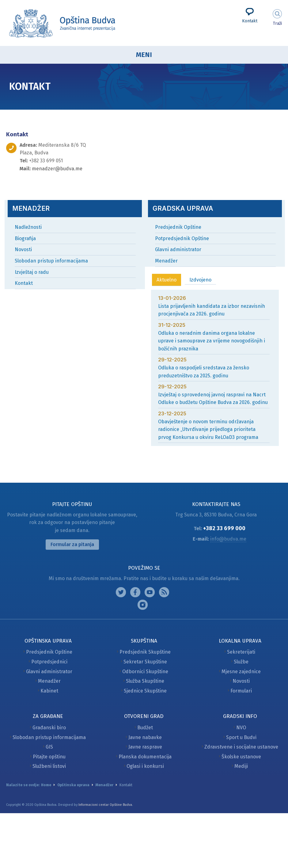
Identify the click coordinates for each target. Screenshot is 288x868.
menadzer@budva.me (57, 169)
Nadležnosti (28, 227)
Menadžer (166, 261)
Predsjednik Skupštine (145, 652)
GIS (49, 747)
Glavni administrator (178, 249)
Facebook (135, 592)
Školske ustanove (241, 757)
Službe (241, 662)
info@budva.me (228, 539)
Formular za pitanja (72, 544)
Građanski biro (49, 728)
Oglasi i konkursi (145, 766)
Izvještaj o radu (32, 272)
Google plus (150, 592)
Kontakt (250, 21)
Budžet (145, 728)
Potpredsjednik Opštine (182, 238)
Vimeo (143, 605)
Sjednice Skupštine (145, 691)
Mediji (241, 766)
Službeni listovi (49, 766)
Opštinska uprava (73, 785)
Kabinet (49, 691)
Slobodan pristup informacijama (51, 261)
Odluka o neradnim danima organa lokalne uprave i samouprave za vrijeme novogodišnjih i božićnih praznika (212, 341)
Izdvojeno (200, 280)
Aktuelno (167, 280)
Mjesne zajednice (241, 672)
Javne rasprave (145, 747)
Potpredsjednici (49, 662)
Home (46, 785)
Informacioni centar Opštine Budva (105, 805)
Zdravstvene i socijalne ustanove (241, 747)
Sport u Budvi (241, 737)
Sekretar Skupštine (145, 662)
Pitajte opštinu (49, 757)
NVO (241, 728)
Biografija (25, 238)
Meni (144, 55)
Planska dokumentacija (145, 757)
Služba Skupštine (145, 681)
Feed (164, 592)
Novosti (23, 249)
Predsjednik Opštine (178, 227)
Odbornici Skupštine (145, 672)
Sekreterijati (241, 652)
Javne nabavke (145, 737)
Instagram (121, 592)
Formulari (241, 691)
